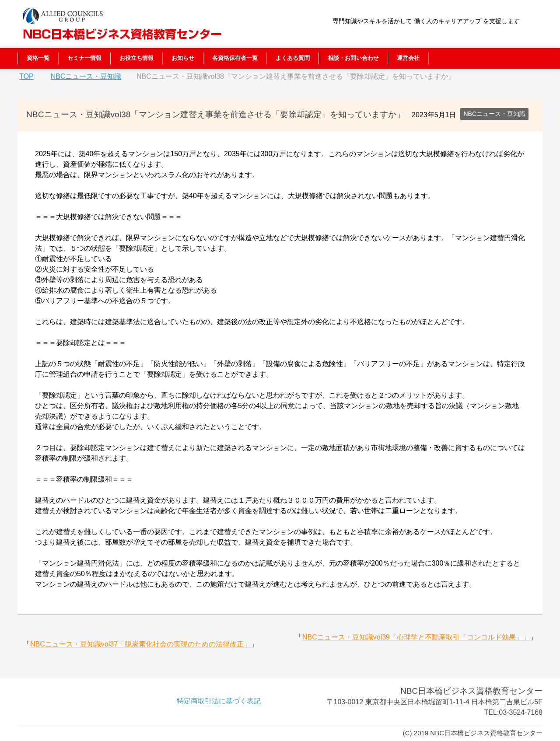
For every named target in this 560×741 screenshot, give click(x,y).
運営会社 (408, 58)
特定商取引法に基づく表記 (219, 701)
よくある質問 (293, 58)
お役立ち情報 (136, 58)
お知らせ (183, 58)
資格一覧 (38, 58)
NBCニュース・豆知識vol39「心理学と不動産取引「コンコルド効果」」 (416, 637)
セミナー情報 (84, 58)
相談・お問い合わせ (353, 58)
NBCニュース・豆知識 (494, 114)
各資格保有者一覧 (235, 58)
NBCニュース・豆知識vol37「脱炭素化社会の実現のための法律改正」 (140, 644)
